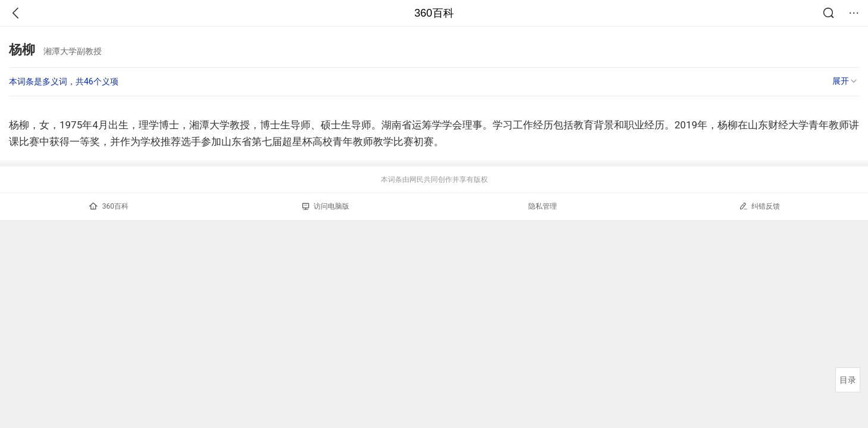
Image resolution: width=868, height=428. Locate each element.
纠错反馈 (759, 206)
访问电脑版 (326, 206)
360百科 (434, 13)
